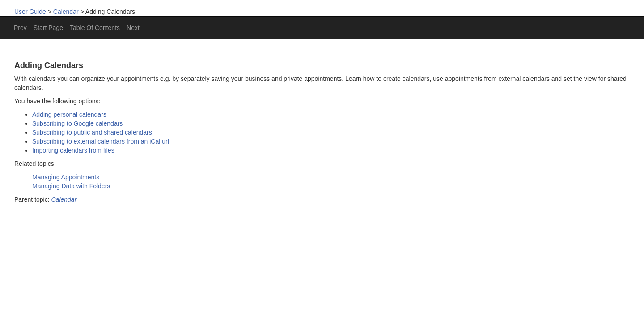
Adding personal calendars (69, 114)
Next (133, 28)
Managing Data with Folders (71, 186)
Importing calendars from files (73, 150)
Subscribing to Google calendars (77, 123)
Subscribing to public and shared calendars (92, 132)
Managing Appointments (66, 177)
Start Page (48, 28)
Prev (20, 28)
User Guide (30, 12)
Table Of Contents (95, 28)
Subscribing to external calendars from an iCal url (101, 141)
